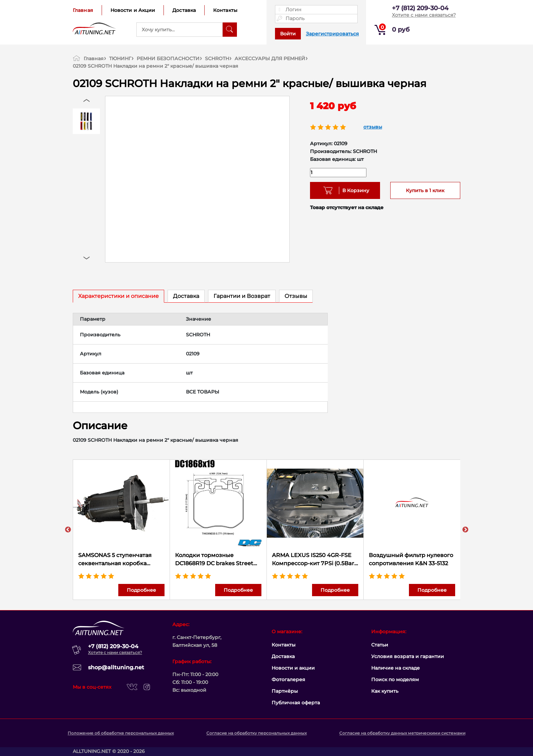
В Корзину (353, 190)
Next (465, 530)
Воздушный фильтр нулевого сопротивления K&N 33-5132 (411, 559)
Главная (83, 10)
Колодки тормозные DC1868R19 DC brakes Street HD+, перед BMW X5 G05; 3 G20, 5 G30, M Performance (214, 560)
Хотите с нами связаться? (424, 15)
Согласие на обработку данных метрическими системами (402, 733)
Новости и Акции (133, 10)
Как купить (385, 691)
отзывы (373, 127)
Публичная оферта (296, 703)
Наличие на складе (396, 668)
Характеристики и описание (118, 296)
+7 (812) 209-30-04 (420, 8)
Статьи (380, 645)
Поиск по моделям (395, 679)
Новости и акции (293, 668)
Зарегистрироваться (332, 34)
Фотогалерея (288, 679)
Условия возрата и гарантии (408, 656)
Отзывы (296, 296)
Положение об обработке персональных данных (121, 733)
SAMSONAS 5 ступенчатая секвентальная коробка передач (115, 560)
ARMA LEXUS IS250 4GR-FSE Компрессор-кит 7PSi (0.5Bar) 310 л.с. (314, 560)
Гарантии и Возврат (242, 296)
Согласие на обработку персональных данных (256, 733)
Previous (68, 530)
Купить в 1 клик (425, 190)
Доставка (184, 10)
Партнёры (285, 691)
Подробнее (141, 590)
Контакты (225, 10)
